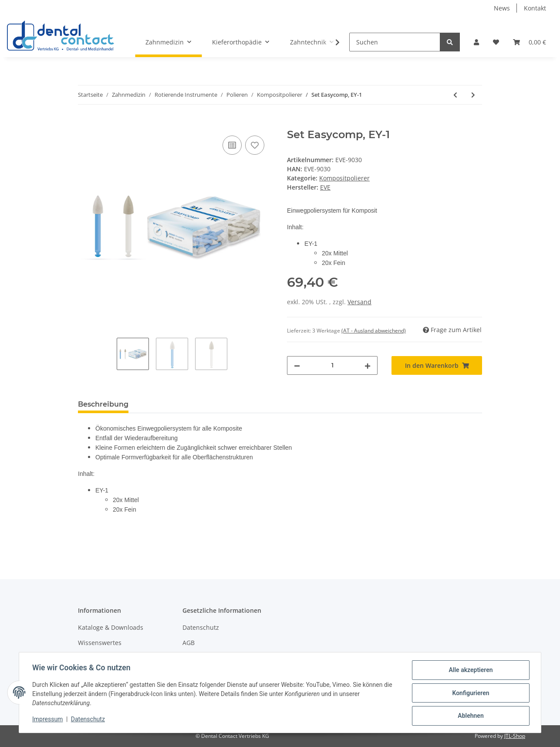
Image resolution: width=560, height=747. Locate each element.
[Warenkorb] (530, 42)
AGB (189, 643)
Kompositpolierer (344, 178)
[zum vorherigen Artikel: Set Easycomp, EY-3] (455, 95)
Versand (359, 302)
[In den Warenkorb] (85, 124)
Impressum (48, 720)
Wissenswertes (100, 643)
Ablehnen (470, 716)
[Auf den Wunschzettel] (255, 145)
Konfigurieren (470, 693)
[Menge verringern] (297, 365)
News (502, 8)
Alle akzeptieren (470, 671)
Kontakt (535, 8)
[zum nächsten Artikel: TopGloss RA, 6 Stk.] (473, 95)
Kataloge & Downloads (111, 627)
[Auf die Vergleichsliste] (232, 145)
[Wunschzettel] (496, 42)
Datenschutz (201, 627)
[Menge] (332, 365)
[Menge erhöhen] (368, 365)
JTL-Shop (515, 736)
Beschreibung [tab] (103, 404)
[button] (476, 42)
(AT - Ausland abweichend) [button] (374, 331)
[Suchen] (395, 42)
